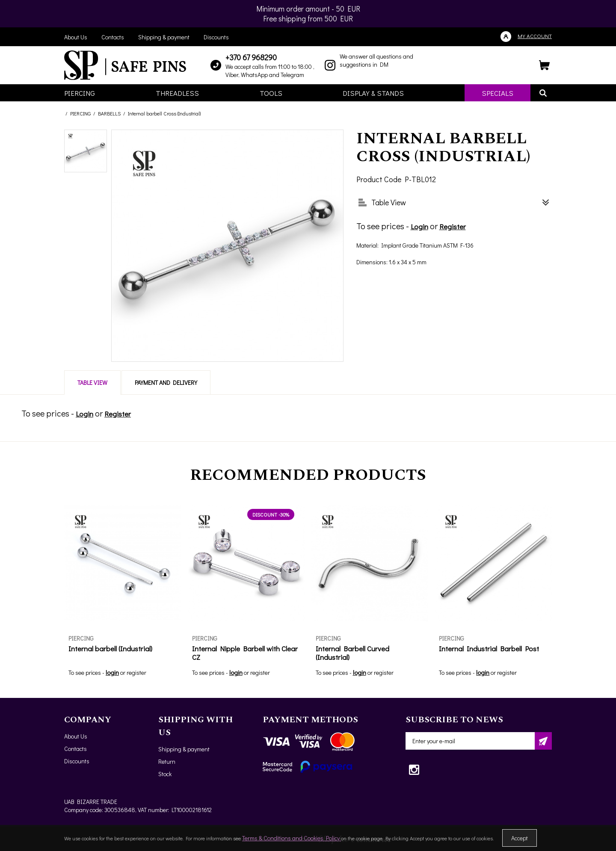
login (112, 672)
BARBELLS (109, 113)
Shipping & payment (164, 37)
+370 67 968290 (251, 57)
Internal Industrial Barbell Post (489, 649)
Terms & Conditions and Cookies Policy (292, 838)
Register (453, 226)
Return (167, 761)
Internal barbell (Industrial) (110, 649)
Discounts (216, 37)
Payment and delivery (166, 383)
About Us (76, 37)
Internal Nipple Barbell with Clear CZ (245, 653)
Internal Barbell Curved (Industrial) (352, 653)
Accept (520, 838)
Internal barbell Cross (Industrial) (164, 113)
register (136, 672)
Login (419, 226)
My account (535, 36)
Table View (92, 383)
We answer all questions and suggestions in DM (376, 60)
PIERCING (80, 113)
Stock (165, 774)
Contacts (113, 37)
